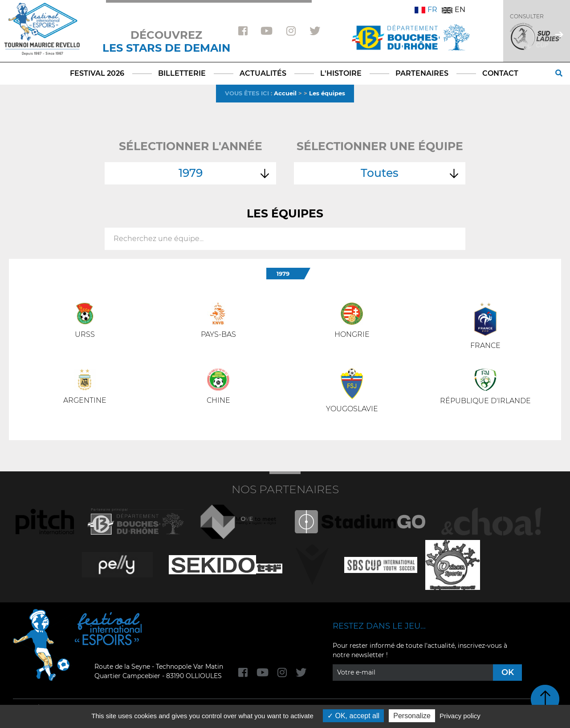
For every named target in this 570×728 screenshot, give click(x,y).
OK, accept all (353, 716)
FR (426, 10)
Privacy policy (460, 716)
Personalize (412, 716)
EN (454, 10)
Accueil (285, 93)
